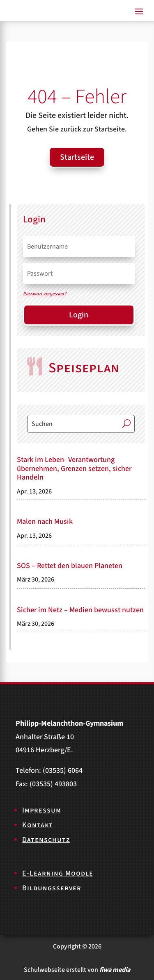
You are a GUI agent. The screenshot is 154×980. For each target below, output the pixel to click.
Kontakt (38, 825)
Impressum (42, 810)
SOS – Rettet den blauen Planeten (70, 566)
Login (79, 315)
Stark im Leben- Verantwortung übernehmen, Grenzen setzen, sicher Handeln (74, 468)
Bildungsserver (52, 888)
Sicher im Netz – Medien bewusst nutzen (80, 610)
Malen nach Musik (45, 522)
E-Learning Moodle (58, 873)
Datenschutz (46, 840)
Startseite (77, 157)
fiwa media (115, 970)
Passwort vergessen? (45, 294)
